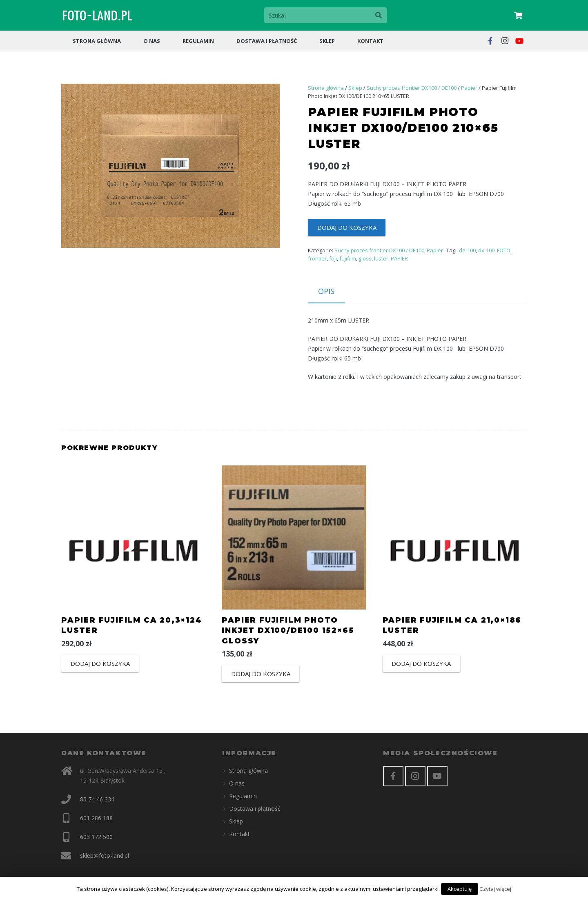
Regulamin (243, 796)
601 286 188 (96, 818)
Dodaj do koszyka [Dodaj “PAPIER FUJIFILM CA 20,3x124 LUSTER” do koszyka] (100, 663)
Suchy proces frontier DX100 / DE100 (412, 88)
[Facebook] (393, 776)
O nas (237, 783)
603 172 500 (96, 837)
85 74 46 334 (97, 799)
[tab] (326, 292)
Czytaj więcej (495, 889)
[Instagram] (415, 776)
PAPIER (399, 258)
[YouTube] (437, 776)
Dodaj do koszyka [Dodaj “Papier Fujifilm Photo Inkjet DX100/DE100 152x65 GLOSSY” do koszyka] (261, 674)
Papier (469, 88)
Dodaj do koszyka (347, 227)
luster (381, 258)
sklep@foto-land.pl (105, 856)
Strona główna (326, 88)
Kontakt (239, 834)
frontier (317, 258)
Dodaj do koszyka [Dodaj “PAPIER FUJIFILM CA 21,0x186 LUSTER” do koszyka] (421, 663)
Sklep (355, 88)
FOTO (504, 250)
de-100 (467, 250)
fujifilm (348, 258)
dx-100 (486, 250)
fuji (333, 258)
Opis (326, 291)
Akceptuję (460, 889)
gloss (365, 258)
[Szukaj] (325, 15)
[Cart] (518, 15)
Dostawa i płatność (255, 809)
